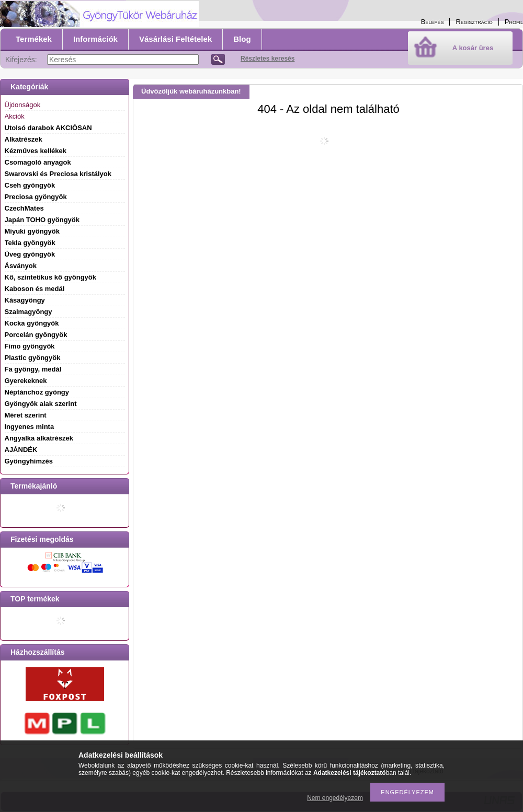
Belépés (433, 22)
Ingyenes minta (30, 427)
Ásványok (21, 266)
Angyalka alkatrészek (39, 438)
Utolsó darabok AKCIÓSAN (48, 128)
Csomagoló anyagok (38, 162)
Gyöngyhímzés (29, 461)
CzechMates (24, 208)
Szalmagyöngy (29, 312)
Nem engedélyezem (335, 798)
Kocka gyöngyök (32, 323)
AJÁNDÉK (21, 450)
